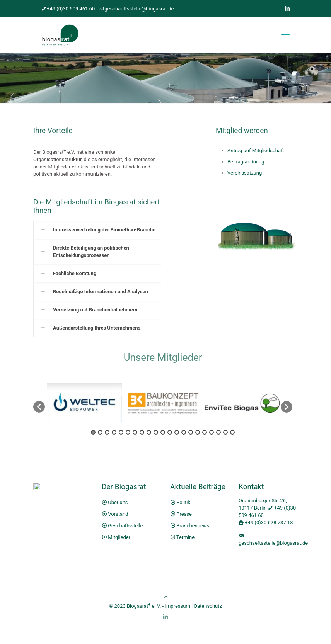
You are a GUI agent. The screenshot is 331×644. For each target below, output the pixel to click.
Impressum (177, 606)
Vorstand (118, 514)
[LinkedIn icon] (287, 8)
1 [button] (93, 432)
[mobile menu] (285, 35)
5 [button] (121, 432)
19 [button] (218, 432)
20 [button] (225, 432)
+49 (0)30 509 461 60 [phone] (71, 9)
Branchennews (193, 526)
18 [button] (212, 432)
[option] (84, 403)
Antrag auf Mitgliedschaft (256, 150)
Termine (185, 537)
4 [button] (114, 432)
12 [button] (170, 432)
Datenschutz (208, 606)
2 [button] (100, 432)
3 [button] (107, 432)
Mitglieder (119, 537)
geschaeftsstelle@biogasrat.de (273, 543)
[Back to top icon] (166, 597)
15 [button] (191, 432)
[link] (97, 230)
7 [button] (135, 432)
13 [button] (177, 432)
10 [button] (156, 432)
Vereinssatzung (245, 173)
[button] (39, 407)
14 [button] (184, 432)
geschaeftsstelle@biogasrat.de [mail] (139, 9)
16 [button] (198, 432)
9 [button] (149, 432)
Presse (184, 514)
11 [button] (163, 432)
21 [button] (232, 432)
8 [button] (142, 432)
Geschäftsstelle (125, 526)
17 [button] (205, 432)
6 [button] (128, 432)
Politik (183, 502)
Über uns (118, 502)
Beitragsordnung (246, 162)
